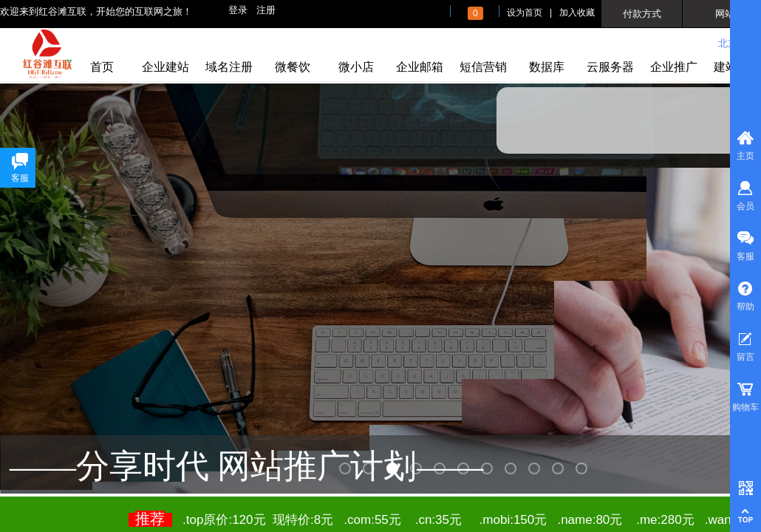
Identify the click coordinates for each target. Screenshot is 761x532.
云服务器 (610, 67)
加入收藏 (577, 13)
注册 (266, 10)
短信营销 (483, 67)
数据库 (547, 67)
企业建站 (165, 67)
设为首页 (525, 13)
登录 (238, 10)
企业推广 (674, 67)
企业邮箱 (420, 67)
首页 (102, 67)
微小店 (356, 67)
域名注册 (229, 67)
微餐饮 (293, 67)
